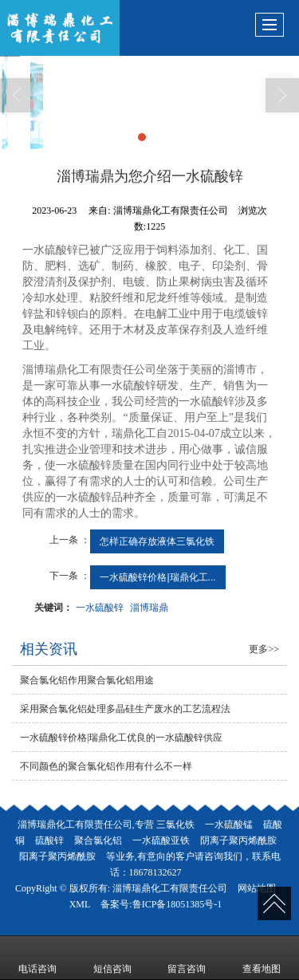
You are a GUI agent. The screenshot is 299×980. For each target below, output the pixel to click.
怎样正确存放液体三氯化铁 (157, 541)
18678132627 (155, 872)
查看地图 (262, 958)
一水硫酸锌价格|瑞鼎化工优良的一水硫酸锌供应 (121, 738)
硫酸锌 (49, 840)
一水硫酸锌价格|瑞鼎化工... (157, 577)
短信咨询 (112, 958)
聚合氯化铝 (98, 840)
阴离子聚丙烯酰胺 (238, 840)
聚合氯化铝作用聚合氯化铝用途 (87, 680)
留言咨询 (187, 958)
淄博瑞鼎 (149, 608)
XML (80, 904)
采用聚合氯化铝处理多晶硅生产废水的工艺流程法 (125, 709)
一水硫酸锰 (229, 825)
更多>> (264, 649)
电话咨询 (37, 958)
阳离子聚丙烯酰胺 (57, 856)
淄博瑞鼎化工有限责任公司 (170, 888)
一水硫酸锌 (100, 608)
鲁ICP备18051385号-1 (177, 904)
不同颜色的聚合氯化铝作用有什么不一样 (106, 766)
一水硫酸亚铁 (161, 840)
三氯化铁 (175, 825)
